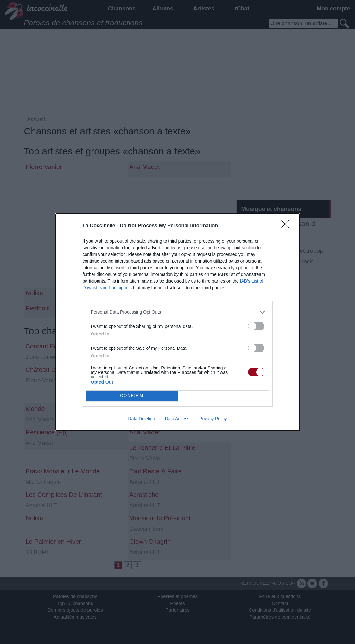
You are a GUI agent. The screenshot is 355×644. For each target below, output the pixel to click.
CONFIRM (132, 396)
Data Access (177, 419)
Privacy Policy (213, 419)
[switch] (256, 326)
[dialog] (178, 322)
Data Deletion (142, 419)
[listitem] (178, 312)
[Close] (287, 226)
